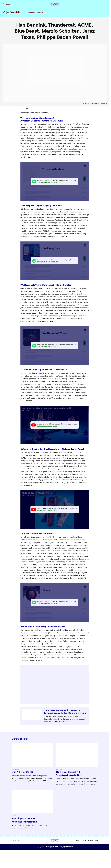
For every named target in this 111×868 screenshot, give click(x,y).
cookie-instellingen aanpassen (47, 182)
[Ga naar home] (55, 4)
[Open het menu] (6, 4)
